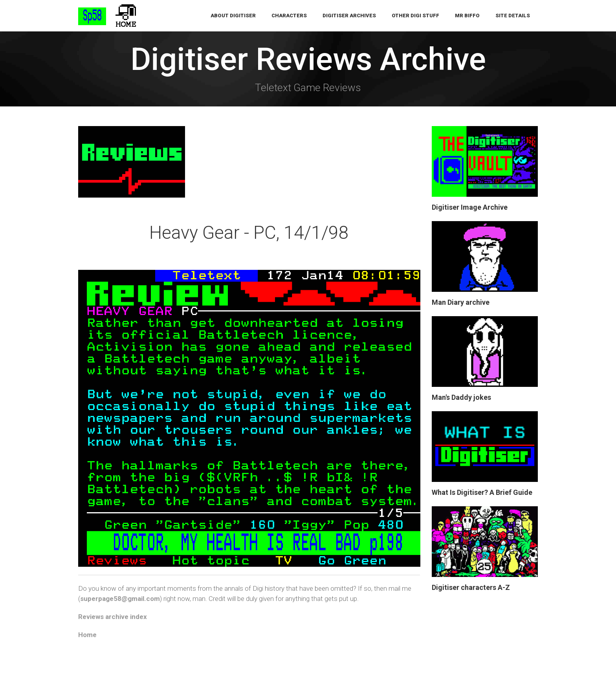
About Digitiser (233, 16)
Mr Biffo (467, 16)
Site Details (513, 16)
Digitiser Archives (349, 16)
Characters (289, 16)
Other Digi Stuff (415, 16)
